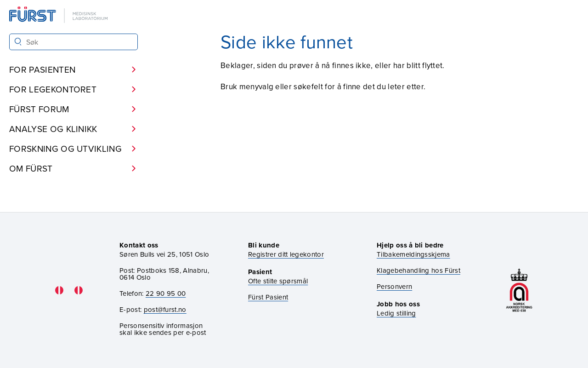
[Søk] (18, 42)
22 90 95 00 (166, 293)
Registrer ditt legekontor (286, 254)
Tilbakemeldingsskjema (413, 254)
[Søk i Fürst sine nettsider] (73, 42)
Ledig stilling (396, 313)
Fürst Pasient (268, 297)
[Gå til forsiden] (59, 15)
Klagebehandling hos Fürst (418, 270)
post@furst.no (165, 309)
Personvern (394, 286)
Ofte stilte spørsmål (278, 281)
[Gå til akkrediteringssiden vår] (519, 290)
